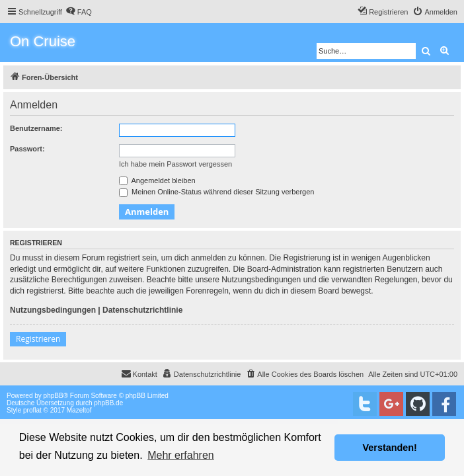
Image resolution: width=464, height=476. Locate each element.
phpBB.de (108, 403)
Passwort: (27, 149)
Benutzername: (36, 128)
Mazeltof (79, 410)
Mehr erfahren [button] (181, 455)
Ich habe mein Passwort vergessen (175, 164)
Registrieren (38, 339)
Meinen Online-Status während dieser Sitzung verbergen (216, 192)
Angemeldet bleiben (157, 180)
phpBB (54, 396)
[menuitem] (79, 12)
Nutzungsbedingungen (53, 310)
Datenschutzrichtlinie (142, 310)
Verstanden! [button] (390, 448)
